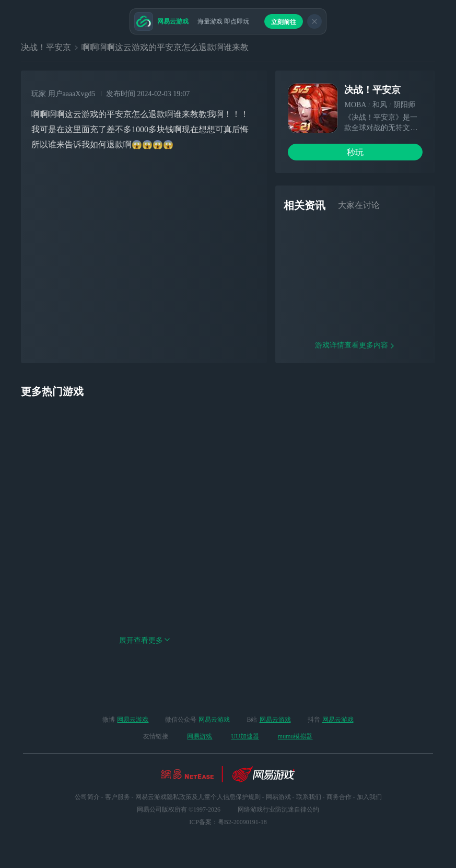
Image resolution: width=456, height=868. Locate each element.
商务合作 (339, 797)
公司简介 (87, 797)
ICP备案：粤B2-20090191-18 (228, 822)
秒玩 (355, 152)
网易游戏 (200, 736)
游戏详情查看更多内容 (355, 363)
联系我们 (309, 797)
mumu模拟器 (295, 736)
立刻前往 (284, 22)
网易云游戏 (133, 720)
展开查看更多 (145, 658)
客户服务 (118, 797)
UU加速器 (245, 736)
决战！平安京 (46, 47)
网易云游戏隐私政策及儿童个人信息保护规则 (198, 797)
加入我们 (369, 797)
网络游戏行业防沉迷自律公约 (278, 809)
